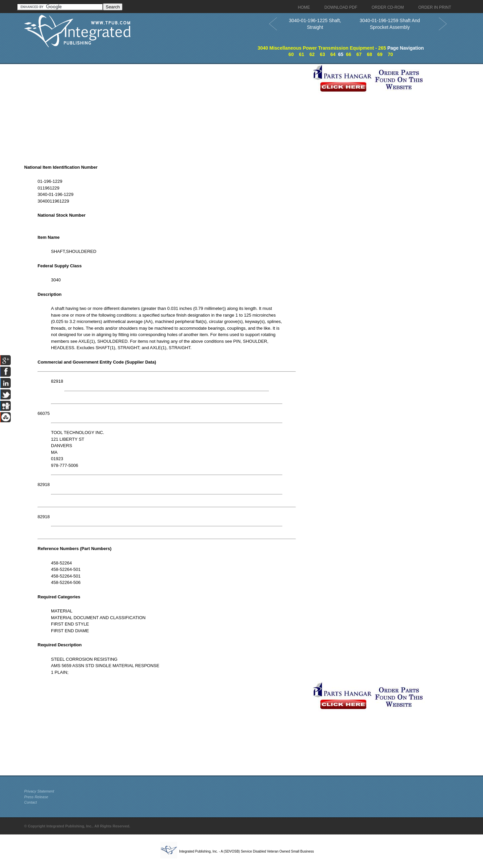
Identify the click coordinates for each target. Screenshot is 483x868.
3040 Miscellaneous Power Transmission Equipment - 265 (322, 48)
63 (323, 54)
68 (370, 54)
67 (359, 54)
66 (348, 54)
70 (390, 54)
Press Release (36, 797)
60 (291, 54)
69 (380, 54)
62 (312, 54)
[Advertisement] (167, 111)
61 (302, 54)
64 (333, 54)
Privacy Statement (39, 791)
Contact (31, 802)
